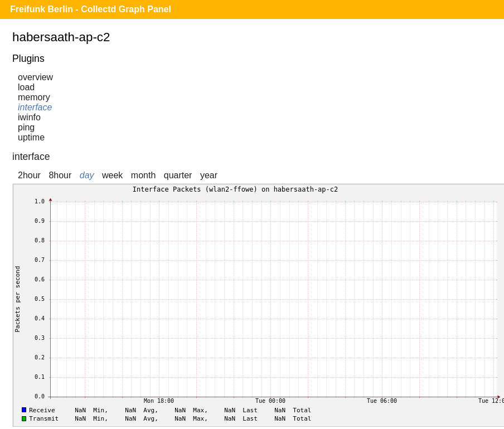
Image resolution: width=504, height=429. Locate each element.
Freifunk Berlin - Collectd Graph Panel (91, 9)
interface (35, 107)
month (143, 175)
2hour (29, 175)
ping (26, 127)
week (112, 175)
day (87, 175)
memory (34, 97)
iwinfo (29, 117)
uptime (31, 137)
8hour (60, 175)
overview (35, 77)
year (209, 175)
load (26, 87)
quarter (178, 175)
